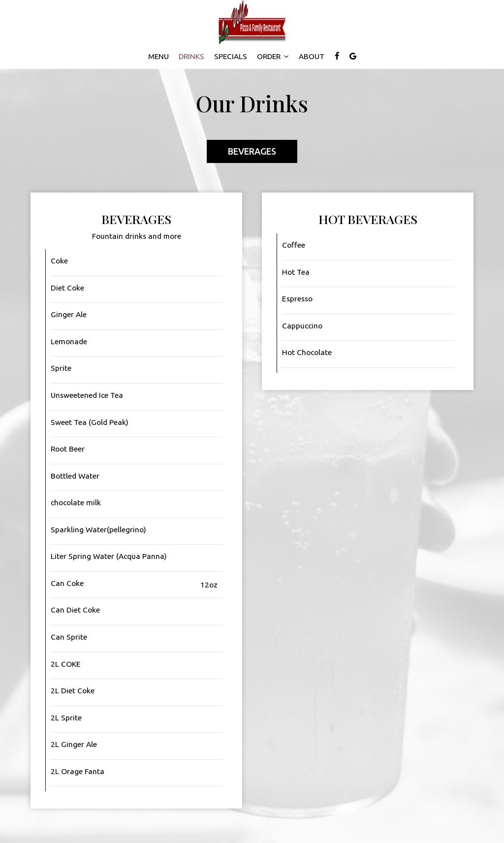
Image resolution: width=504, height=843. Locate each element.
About (312, 56)
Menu (158, 56)
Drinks (191, 56)
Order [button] (273, 56)
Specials (231, 56)
